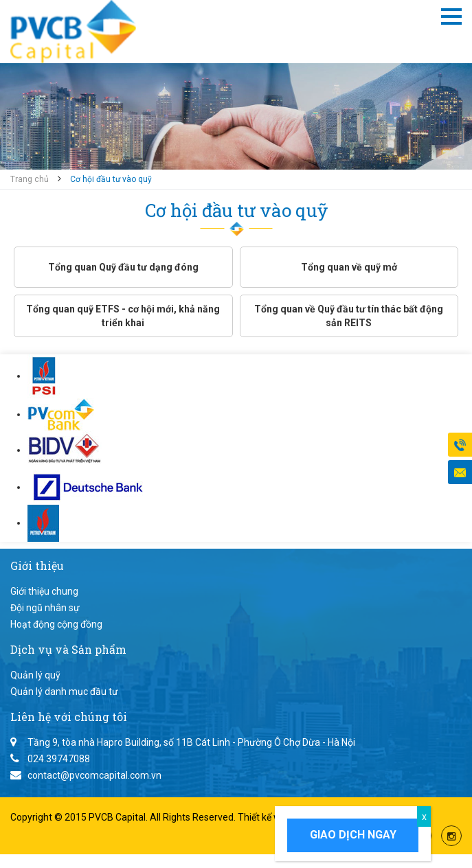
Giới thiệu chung (44, 591)
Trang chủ (30, 179)
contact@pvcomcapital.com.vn (94, 775)
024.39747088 (59, 759)
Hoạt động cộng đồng (56, 624)
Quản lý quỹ (35, 675)
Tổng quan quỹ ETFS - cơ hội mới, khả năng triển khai (123, 316)
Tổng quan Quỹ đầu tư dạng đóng (123, 267)
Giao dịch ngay (353, 835)
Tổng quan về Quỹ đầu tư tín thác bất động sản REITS (349, 316)
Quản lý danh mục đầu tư (64, 692)
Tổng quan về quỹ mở (349, 267)
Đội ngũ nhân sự (45, 608)
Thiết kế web (266, 817)
